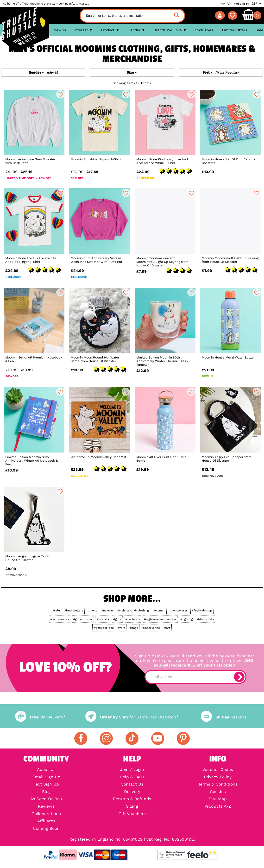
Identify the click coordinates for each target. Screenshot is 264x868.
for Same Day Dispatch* (132, 717)
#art (167, 628)
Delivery (132, 792)
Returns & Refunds (132, 799)
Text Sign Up (46, 784)
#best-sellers (74, 610)
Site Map (218, 799)
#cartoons (133, 619)
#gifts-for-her (83, 619)
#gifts (117, 619)
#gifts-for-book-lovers (109, 628)
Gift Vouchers (132, 814)
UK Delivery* (40, 717)
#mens (92, 610)
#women (159, 610)
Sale (259, 30)
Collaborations (46, 814)
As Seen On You (46, 799)
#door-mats (205, 619)
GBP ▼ (257, 4)
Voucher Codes (218, 770)
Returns (224, 717)
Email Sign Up (46, 777)
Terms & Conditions (218, 784)
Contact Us (132, 784)
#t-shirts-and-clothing (133, 610)
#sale (56, 610)
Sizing (132, 807)
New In (60, 30)
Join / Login (132, 770)
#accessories (60, 619)
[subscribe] (239, 677)
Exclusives (204, 30)
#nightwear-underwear (160, 619)
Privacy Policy (218, 777)
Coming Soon (46, 829)
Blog (46, 792)
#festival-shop (202, 610)
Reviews (46, 807)
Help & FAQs (132, 777)
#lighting (187, 619)
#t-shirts (103, 619)
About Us (46, 770)
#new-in (107, 610)
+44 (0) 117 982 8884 (235, 4)
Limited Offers (235, 30)
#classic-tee (151, 628)
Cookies (218, 792)
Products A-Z (218, 807)
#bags (134, 628)
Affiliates (46, 821)
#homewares (179, 610)
